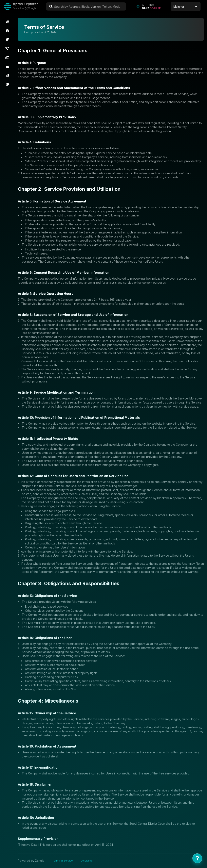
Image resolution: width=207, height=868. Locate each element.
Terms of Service (62, 861)
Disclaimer (87, 861)
